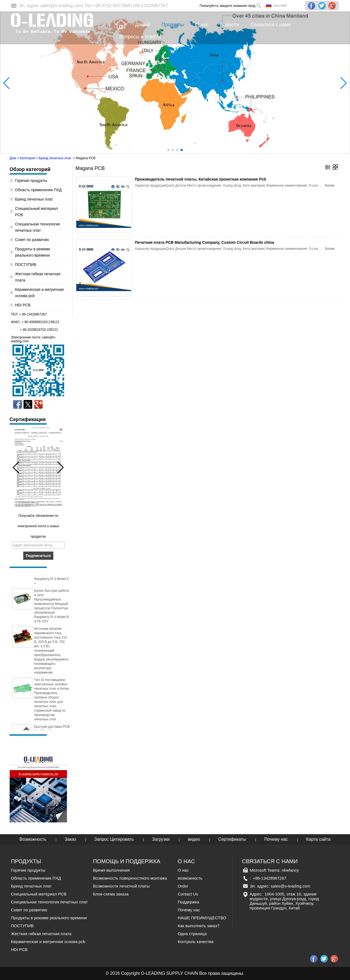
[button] (168, 150)
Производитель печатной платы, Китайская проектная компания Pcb (200, 179)
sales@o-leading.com (61, 6)
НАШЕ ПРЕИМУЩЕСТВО (202, 918)
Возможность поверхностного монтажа (130, 878)
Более (330, 185)
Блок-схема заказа (111, 894)
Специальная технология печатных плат (49, 902)
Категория (27, 158)
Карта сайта (318, 839)
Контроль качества (196, 942)
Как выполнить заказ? (199, 926)
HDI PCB (23, 305)
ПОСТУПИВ (26, 265)
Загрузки (161, 839)
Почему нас (276, 839)
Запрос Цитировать (114, 839)
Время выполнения (111, 870)
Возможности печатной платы (121, 886)
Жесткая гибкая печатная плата (41, 934)
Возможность (33, 839)
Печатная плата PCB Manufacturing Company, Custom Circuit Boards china (204, 242)
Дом (13, 158)
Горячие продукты (31, 181)
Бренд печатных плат (55, 158)
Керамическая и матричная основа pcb (48, 942)
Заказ (70, 839)
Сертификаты (232, 839)
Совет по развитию (32, 240)
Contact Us (188, 894)
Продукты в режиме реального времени (49, 918)
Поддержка (188, 902)
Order (183, 886)
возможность (190, 878)
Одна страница (192, 934)
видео (194, 839)
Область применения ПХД (38, 190)
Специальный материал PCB (39, 894)
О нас (183, 870)
